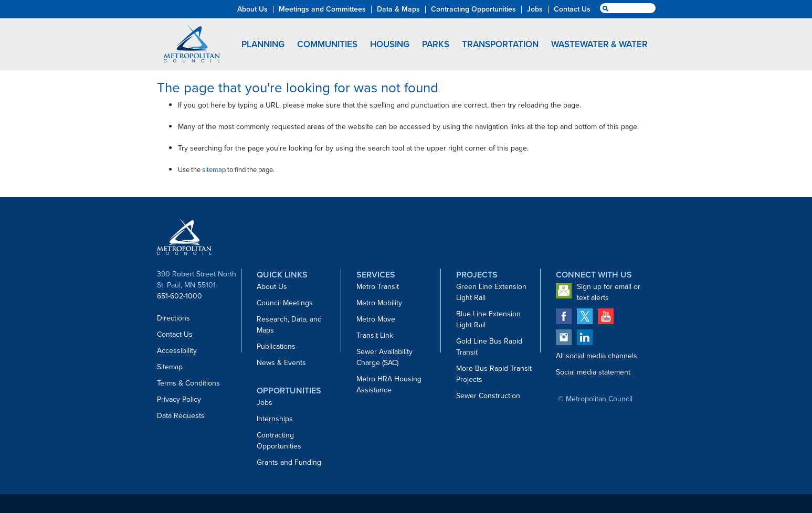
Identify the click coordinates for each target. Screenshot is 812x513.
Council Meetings (285, 303)
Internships (275, 419)
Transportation (500, 44)
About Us (272, 287)
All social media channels (597, 356)
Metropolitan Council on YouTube (606, 316)
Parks (436, 44)
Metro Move (376, 319)
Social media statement (593, 372)
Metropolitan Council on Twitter (585, 316)
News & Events (281, 363)
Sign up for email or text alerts (609, 292)
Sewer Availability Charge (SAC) (384, 357)
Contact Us (175, 334)
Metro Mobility (379, 303)
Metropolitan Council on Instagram (564, 337)
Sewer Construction (488, 396)
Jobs (265, 403)
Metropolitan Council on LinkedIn (585, 337)
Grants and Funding (289, 462)
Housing (390, 44)
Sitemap (170, 367)
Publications (276, 346)
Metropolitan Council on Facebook (564, 316)
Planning (263, 44)
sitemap (214, 170)
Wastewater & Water (599, 44)
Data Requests (181, 416)
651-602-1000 (180, 296)
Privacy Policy (179, 399)
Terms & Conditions (188, 383)
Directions (173, 318)
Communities (327, 44)
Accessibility (177, 351)
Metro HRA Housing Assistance (389, 384)
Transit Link (375, 335)
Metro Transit (378, 287)
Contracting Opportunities (279, 441)
